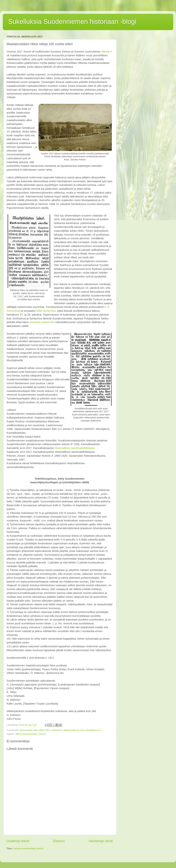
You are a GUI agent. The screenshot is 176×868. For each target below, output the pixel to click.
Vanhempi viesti (101, 841)
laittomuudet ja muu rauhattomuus (82, 730)
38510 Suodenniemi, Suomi (30, 734)
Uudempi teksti (18, 841)
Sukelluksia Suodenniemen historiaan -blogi (72, 22)
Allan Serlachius (46, 311)
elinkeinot (57, 730)
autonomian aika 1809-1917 (35, 730)
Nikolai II (107, 52)
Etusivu (59, 841)
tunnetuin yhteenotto (42, 322)
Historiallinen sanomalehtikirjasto (75, 448)
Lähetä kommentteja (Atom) (28, 848)
